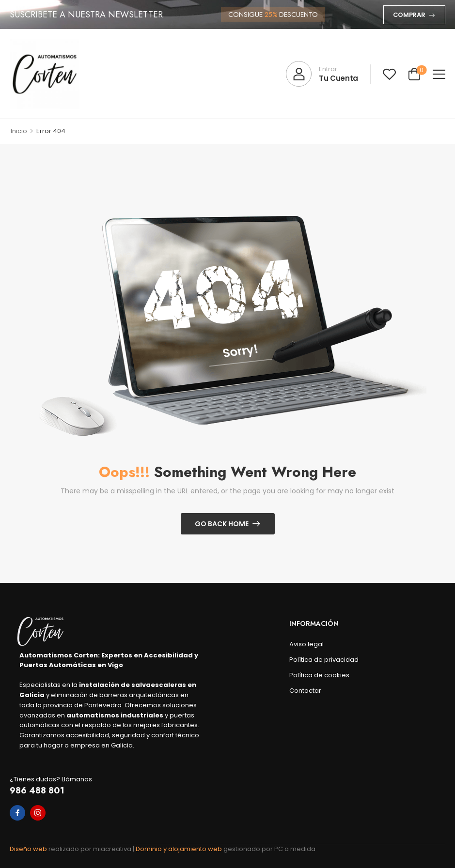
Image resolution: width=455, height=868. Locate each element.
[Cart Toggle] (414, 74)
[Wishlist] (389, 74)
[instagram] (38, 813)
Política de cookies (307, 675)
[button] (439, 74)
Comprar (409, 15)
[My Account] (322, 74)
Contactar (305, 691)
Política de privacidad (307, 660)
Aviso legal (306, 644)
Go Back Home (222, 524)
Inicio (19, 131)
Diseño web (29, 849)
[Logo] (45, 74)
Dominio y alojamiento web (180, 849)
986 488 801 (37, 791)
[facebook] (17, 813)
